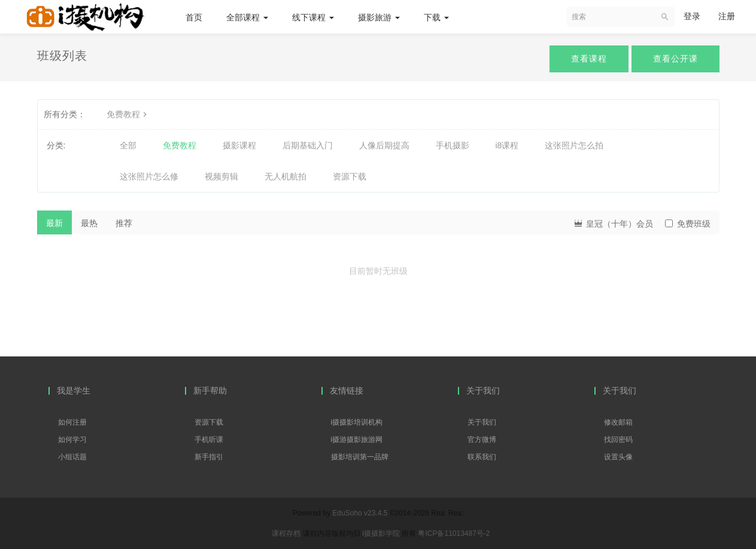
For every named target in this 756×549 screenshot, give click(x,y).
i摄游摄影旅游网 (357, 440)
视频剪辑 (221, 176)
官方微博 (482, 440)
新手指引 (209, 457)
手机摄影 (453, 145)
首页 (194, 17)
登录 (692, 16)
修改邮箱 (618, 422)
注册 (727, 16)
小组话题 (72, 457)
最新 (54, 223)
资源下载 (350, 176)
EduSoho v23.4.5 (360, 513)
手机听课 (209, 440)
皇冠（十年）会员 (613, 223)
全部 (128, 145)
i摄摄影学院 (382, 533)
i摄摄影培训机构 (357, 422)
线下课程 (313, 17)
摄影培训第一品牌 (360, 457)
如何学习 (72, 440)
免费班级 (688, 224)
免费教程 (128, 114)
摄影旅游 (379, 17)
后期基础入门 (308, 145)
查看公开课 (675, 59)
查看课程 (589, 59)
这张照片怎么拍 (574, 145)
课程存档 (286, 533)
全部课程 (247, 17)
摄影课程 (239, 145)
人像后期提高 (384, 145)
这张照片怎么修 (149, 176)
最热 (89, 223)
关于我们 (482, 422)
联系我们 (482, 457)
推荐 (124, 223)
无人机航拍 (286, 176)
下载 (436, 17)
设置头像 (618, 457)
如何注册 (72, 422)
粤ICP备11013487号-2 (454, 533)
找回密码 (618, 440)
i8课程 (507, 145)
